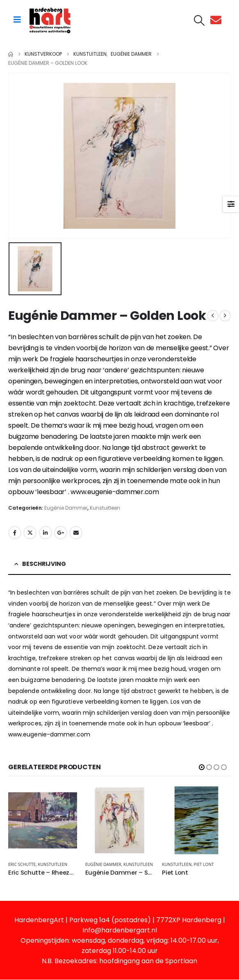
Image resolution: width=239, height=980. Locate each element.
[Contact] (218, 20)
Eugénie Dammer (66, 508)
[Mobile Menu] (17, 20)
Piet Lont (204, 864)
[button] (199, 21)
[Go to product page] (43, 820)
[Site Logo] (50, 20)
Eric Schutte (22, 864)
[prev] (213, 316)
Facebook (15, 533)
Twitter (30, 533)
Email (76, 533)
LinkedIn (46, 533)
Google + (61, 533)
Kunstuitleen (105, 508)
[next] (225, 316)
